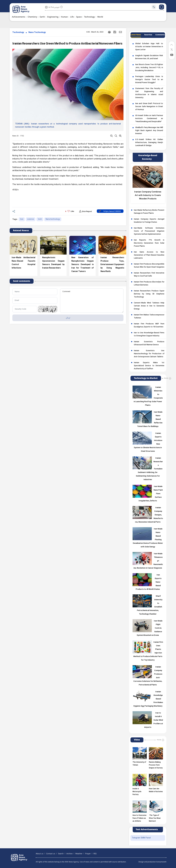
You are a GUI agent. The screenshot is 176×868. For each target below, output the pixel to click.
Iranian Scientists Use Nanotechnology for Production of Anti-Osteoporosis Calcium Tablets (149, 354)
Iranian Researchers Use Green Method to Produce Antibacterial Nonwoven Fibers (67, 44)
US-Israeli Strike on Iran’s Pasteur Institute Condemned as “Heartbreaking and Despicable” (149, 119)
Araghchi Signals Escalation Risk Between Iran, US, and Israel (149, 57)
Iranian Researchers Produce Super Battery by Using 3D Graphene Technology (149, 294)
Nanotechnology (53, 219)
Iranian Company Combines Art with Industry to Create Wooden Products (148, 195)
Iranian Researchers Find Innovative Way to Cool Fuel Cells (149, 275)
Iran (22, 219)
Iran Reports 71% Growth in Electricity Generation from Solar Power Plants (149, 243)
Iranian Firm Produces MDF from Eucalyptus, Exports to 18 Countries (149, 325)
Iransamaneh (161, 862)
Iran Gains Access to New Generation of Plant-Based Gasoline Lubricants (149, 255)
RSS (95, 854)
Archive (69, 854)
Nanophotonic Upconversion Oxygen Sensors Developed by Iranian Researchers (53, 263)
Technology (18, 32)
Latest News (136, 35)
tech (40, 219)
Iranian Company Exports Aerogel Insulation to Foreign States (149, 221)
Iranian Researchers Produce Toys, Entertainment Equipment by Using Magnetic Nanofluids (112, 265)
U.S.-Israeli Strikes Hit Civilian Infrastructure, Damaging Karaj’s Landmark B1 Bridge (149, 143)
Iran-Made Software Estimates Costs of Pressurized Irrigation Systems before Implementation (149, 231)
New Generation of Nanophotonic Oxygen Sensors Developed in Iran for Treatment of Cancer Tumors (82, 265)
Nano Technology (37, 32)
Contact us (51, 854)
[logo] (24, 9)
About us (40, 854)
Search (61, 854)
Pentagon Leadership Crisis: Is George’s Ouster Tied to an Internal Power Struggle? (149, 80)
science (31, 219)
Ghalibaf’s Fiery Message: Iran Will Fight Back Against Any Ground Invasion (149, 131)
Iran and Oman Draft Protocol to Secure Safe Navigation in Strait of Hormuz (149, 107)
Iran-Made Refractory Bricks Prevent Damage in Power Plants (149, 212)
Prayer (88, 854)
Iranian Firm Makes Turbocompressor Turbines (149, 316)
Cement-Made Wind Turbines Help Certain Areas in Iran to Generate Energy (149, 306)
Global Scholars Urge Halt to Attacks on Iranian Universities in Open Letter (149, 47)
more (166, 378)
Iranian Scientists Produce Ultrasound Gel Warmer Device (149, 343)
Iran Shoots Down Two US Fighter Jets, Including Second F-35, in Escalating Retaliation (149, 68)
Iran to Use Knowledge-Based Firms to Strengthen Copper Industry (149, 334)
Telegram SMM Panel (141, 838)
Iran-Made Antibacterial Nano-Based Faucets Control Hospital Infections (24, 263)
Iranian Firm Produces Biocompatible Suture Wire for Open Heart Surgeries (149, 266)
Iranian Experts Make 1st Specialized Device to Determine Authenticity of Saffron (149, 366)
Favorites (148, 35)
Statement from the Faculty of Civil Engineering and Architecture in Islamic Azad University (149, 93)
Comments (160, 35)
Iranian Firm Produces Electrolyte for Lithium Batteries (149, 284)
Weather (79, 854)
